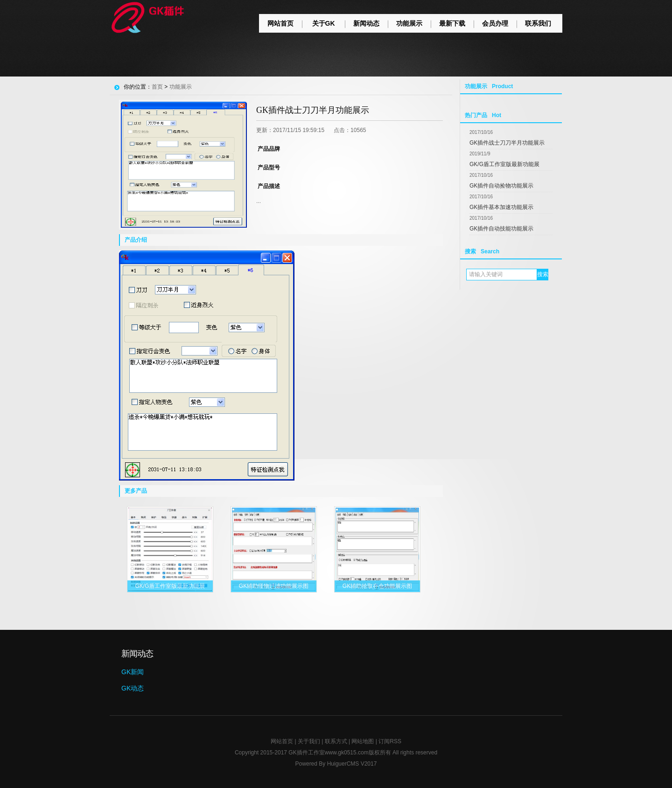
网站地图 (363, 741)
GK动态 (133, 688)
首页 (157, 87)
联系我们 (538, 23)
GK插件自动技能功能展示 (501, 229)
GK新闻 (133, 672)
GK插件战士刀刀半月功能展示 (507, 143)
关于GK (324, 23)
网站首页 (280, 23)
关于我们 (309, 741)
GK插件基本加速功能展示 (501, 207)
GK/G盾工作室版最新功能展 (504, 164)
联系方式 (336, 741)
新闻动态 (366, 23)
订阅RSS (390, 741)
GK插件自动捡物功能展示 (501, 186)
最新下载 (452, 23)
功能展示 (409, 23)
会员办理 (495, 23)
